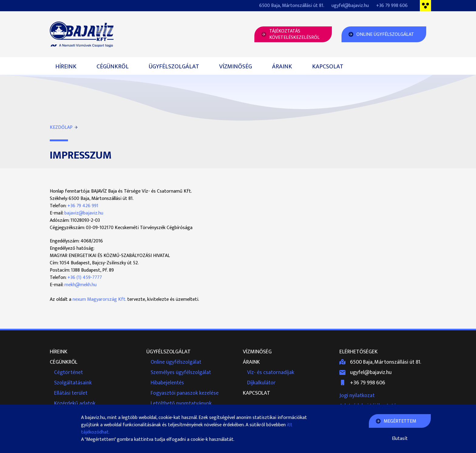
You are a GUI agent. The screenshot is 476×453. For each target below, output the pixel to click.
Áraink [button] (282, 67)
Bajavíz (82, 34)
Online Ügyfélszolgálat (385, 34)
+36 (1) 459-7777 (85, 278)
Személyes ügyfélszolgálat (181, 372)
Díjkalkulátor (261, 383)
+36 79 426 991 (83, 206)
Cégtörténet (68, 372)
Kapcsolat (328, 67)
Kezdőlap (61, 127)
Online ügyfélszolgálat (176, 362)
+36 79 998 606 (392, 6)
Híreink (66, 67)
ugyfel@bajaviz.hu (350, 6)
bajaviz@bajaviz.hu (84, 213)
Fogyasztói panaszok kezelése (185, 393)
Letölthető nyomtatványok (181, 403)
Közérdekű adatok (75, 403)
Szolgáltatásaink (73, 383)
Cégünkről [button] (113, 67)
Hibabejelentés (167, 383)
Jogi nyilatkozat (357, 396)
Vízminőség (236, 67)
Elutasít (400, 439)
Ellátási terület (71, 393)
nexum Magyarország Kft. (99, 299)
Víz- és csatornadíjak (271, 372)
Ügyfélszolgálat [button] (174, 67)
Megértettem (400, 421)
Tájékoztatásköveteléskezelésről (294, 34)
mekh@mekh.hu (80, 285)
